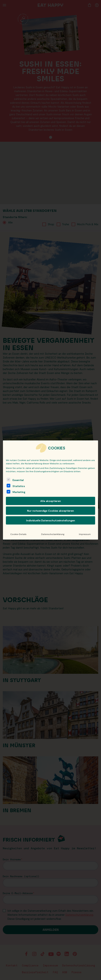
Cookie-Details (18, 534)
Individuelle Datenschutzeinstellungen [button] (51, 520)
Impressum (85, 534)
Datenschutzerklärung (53, 534)
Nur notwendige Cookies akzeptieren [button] (50, 511)
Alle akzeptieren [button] (51, 501)
